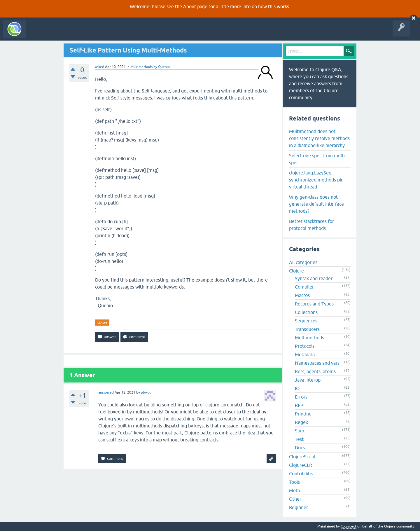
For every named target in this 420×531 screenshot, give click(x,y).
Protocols (305, 346)
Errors (301, 397)
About (190, 6)
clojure (102, 322)
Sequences (306, 321)
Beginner (299, 507)
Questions (62, 33)
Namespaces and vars (317, 363)
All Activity (39, 33)
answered (106, 392)
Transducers (307, 329)
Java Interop (308, 380)
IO (297, 388)
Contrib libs (301, 474)
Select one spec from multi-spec (318, 159)
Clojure (296, 271)
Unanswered (87, 33)
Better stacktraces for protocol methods (311, 225)
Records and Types (314, 304)
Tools (294, 482)
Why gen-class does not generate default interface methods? (316, 204)
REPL (300, 405)
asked (100, 67)
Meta (294, 490)
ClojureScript (302, 457)
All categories (303, 262)
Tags (109, 33)
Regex (301, 422)
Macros (302, 295)
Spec (300, 431)
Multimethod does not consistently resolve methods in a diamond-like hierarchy (319, 138)
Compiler (304, 287)
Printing (303, 414)
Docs (300, 448)
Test (299, 439)
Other (295, 499)
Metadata (305, 354)
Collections (306, 312)
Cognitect (349, 526)
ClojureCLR (301, 465)
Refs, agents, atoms (315, 371)
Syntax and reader (314, 278)
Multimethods (141, 67)
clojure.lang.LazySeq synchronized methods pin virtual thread (316, 180)
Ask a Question (134, 33)
